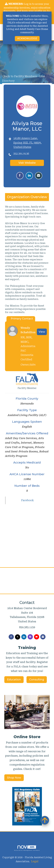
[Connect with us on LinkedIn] (24, 637)
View (42, 332)
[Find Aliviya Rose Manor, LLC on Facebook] (20, 176)
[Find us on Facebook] (11, 637)
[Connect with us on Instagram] (30, 637)
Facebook (27, 500)
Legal (35, 861)
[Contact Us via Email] (43, 637)
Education (14, 680)
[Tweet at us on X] (18, 637)
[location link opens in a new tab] (30, 143)
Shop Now (14, 778)
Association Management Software (27, 848)
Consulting (37, 680)
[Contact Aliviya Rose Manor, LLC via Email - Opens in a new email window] (39, 176)
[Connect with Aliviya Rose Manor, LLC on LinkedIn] (29, 176)
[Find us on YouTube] (37, 637)
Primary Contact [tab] (22, 319)
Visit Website (27, 163)
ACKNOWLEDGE (27, 38)
